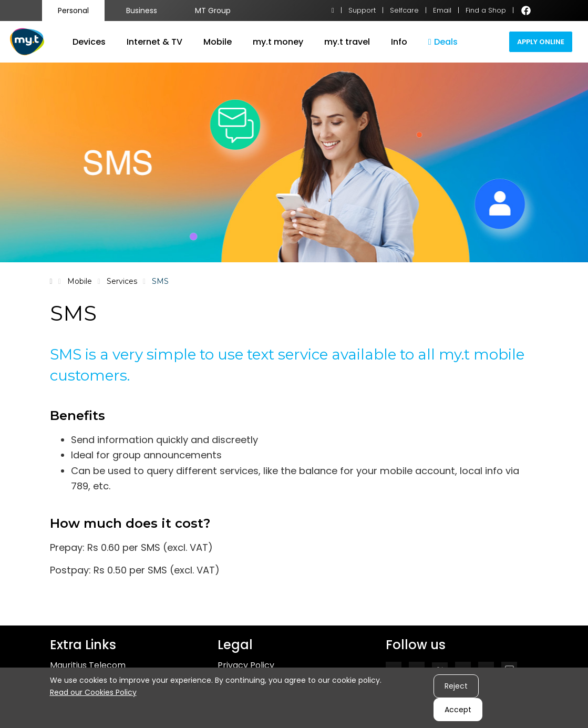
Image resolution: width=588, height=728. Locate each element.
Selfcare (404, 10)
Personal (73, 11)
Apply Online (541, 42)
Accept (458, 710)
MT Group (213, 11)
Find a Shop (486, 10)
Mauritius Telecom (88, 665)
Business (142, 11)
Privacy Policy (246, 665)
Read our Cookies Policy (93, 692)
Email (442, 10)
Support (362, 10)
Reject (456, 686)
